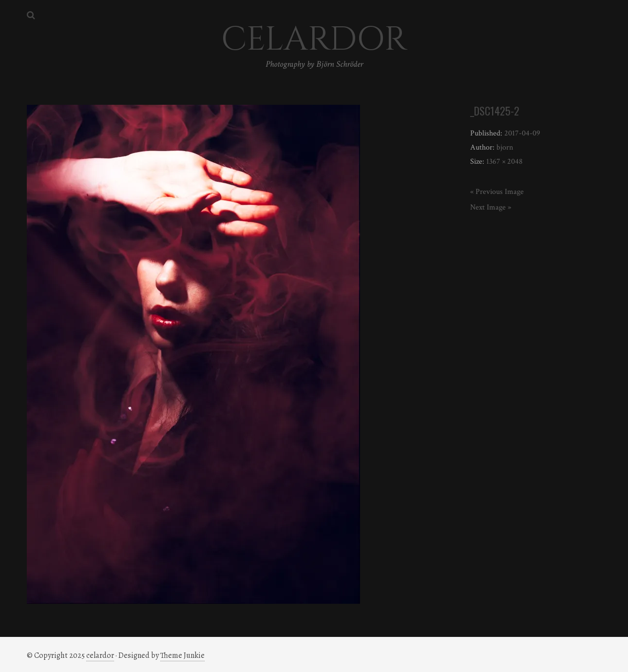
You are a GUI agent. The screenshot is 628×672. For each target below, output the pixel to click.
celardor (100, 655)
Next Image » (491, 207)
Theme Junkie (182, 655)
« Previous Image (497, 192)
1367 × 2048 (504, 162)
